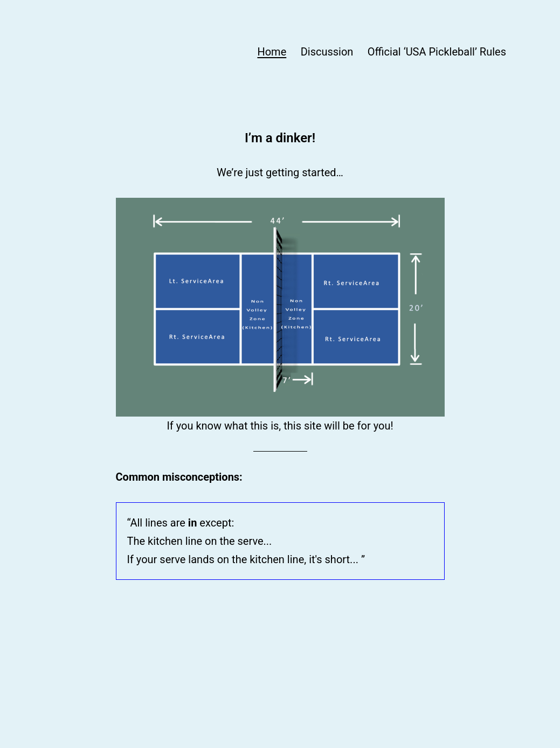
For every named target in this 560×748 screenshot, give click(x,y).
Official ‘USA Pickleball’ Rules (437, 52)
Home (272, 52)
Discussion (327, 52)
